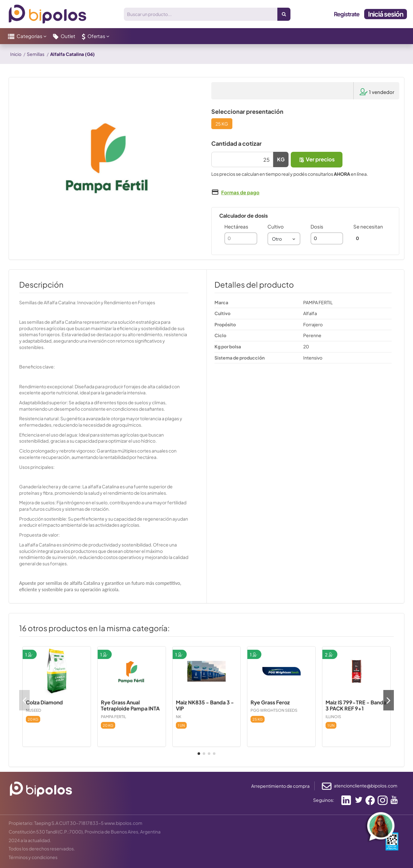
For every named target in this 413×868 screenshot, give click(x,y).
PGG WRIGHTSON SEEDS (274, 710)
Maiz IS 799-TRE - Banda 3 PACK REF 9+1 (356, 705)
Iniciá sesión (386, 14)
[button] (27, 36)
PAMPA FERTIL (113, 717)
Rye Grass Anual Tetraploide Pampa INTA (130, 705)
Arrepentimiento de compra (280, 786)
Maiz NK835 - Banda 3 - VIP (205, 705)
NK (179, 717)
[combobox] (284, 239)
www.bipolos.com (123, 823)
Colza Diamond (44, 702)
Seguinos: (324, 800)
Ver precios (317, 159)
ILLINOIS (333, 717)
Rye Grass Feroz (270, 702)
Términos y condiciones (33, 857)
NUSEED (34, 710)
